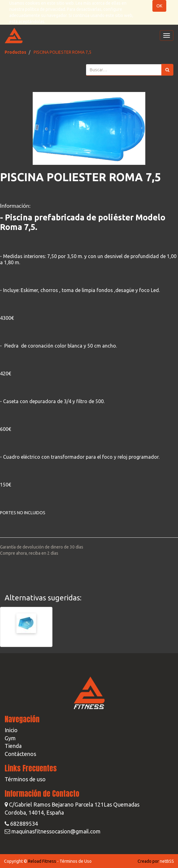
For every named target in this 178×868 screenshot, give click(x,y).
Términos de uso (25, 779)
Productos (15, 52)
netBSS (167, 861)
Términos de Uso (76, 861)
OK (159, 6)
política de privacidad (45, 9)
